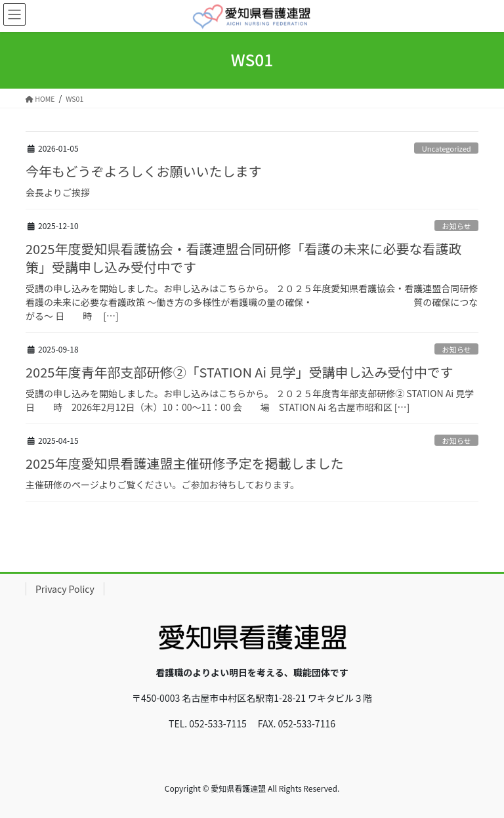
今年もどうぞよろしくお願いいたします (144, 171)
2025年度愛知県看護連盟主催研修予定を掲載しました (184, 463)
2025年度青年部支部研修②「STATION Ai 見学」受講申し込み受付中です (240, 372)
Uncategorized (447, 148)
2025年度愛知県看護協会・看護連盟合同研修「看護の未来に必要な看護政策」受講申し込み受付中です (243, 258)
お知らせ (456, 226)
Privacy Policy (65, 589)
